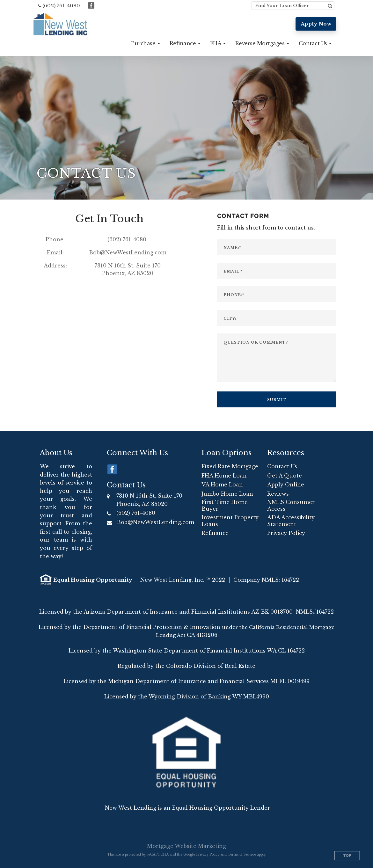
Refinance (215, 533)
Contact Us (282, 466)
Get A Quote (285, 476)
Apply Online (286, 485)
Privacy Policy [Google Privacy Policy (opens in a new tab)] (208, 854)
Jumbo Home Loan (227, 494)
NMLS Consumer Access (291, 505)
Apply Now (316, 24)
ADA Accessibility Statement (291, 521)
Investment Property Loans (230, 521)
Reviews (278, 494)
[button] (146, 43)
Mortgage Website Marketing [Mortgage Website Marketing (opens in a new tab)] (186, 846)
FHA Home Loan (224, 476)
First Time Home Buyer (225, 505)
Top (347, 856)
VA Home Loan (222, 485)
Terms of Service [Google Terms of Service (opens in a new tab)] (242, 854)
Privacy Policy (286, 533)
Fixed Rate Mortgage (230, 466)
